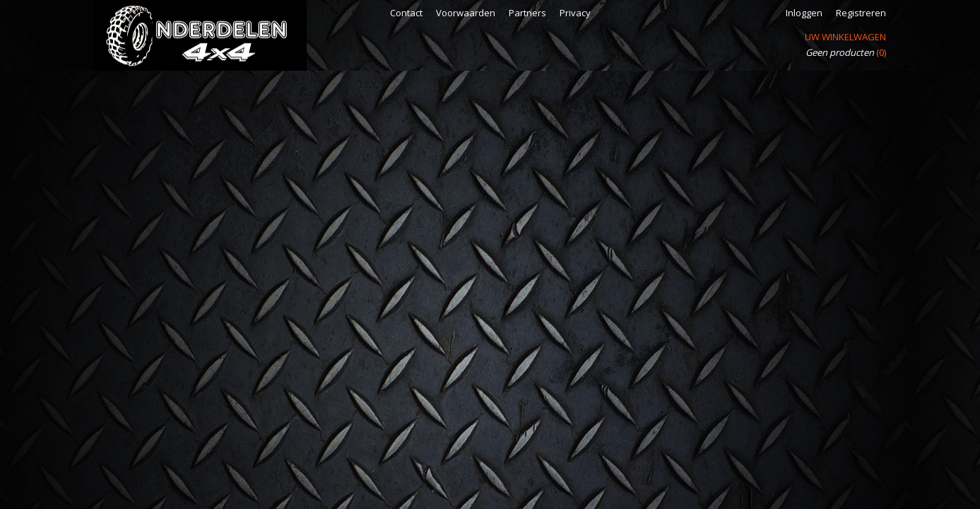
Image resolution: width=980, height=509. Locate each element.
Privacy (575, 13)
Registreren (861, 13)
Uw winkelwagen (845, 37)
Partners (527, 13)
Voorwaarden (466, 13)
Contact (406, 13)
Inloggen (804, 13)
